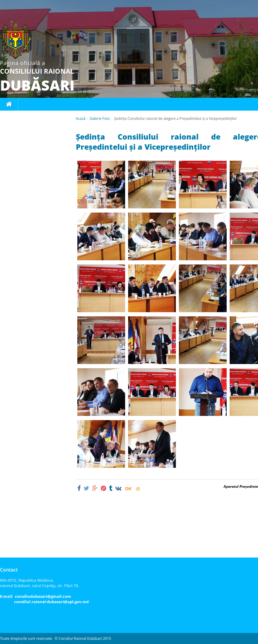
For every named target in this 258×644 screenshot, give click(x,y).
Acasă (81, 119)
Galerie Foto (100, 119)
